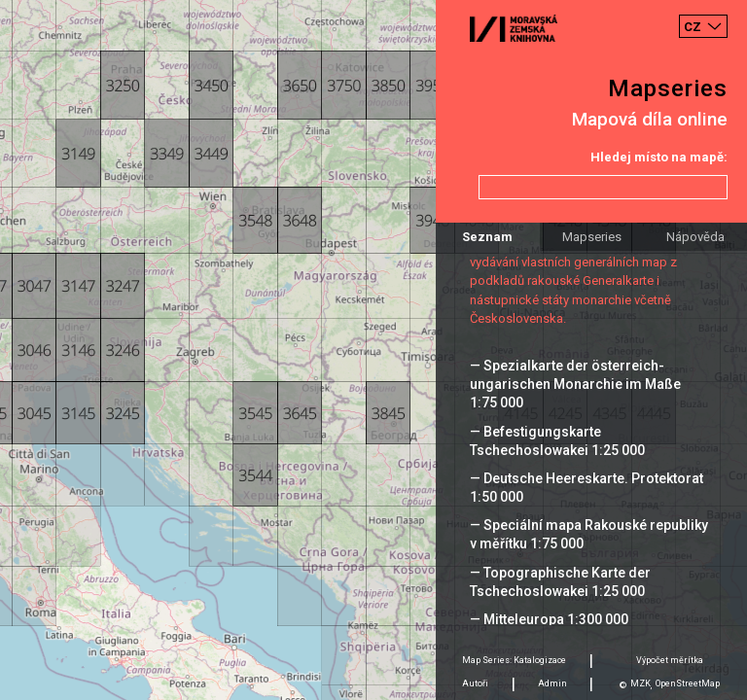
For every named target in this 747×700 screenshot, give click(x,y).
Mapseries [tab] (592, 237)
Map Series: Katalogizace (514, 660)
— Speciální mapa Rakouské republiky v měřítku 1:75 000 (589, 534)
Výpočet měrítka (670, 660)
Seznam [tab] (487, 237)
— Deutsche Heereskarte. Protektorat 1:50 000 (587, 488)
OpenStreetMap (688, 683)
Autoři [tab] (475, 683)
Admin (552, 683)
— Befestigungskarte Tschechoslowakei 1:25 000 (557, 441)
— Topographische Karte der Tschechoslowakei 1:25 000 (560, 582)
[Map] (373, 350)
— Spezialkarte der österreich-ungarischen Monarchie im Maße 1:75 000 (575, 384)
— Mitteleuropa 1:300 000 (549, 619)
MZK (640, 683)
